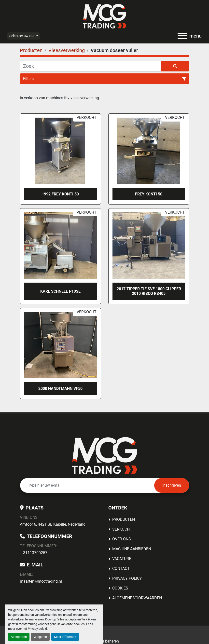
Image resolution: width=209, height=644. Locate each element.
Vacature (122, 559)
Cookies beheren (105, 641)
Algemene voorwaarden (137, 598)
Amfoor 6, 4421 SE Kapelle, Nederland (53, 524)
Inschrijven (172, 485)
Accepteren (19, 637)
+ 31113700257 (34, 553)
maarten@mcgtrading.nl (41, 581)
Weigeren (40, 637)
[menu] (182, 36)
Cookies (120, 588)
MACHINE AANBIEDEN (132, 549)
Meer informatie (65, 637)
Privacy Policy (127, 578)
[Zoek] (91, 66)
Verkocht (122, 529)
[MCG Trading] (104, 455)
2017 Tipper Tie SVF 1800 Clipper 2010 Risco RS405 (149, 291)
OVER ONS (122, 539)
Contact (121, 569)
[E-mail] (87, 485)
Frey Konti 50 (149, 194)
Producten (124, 519)
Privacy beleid (37, 629)
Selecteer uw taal (22, 36)
